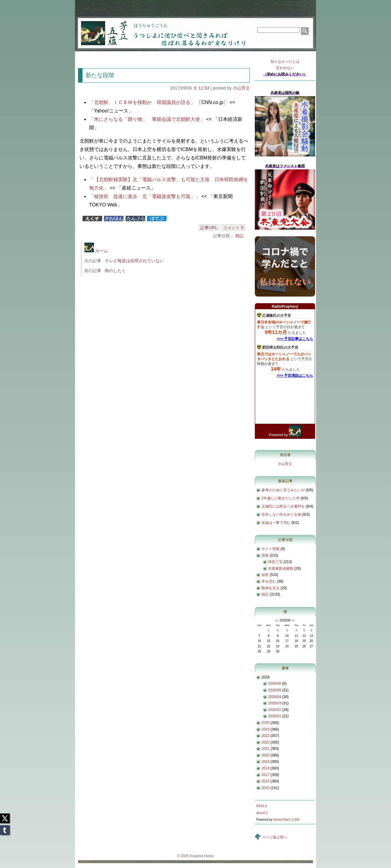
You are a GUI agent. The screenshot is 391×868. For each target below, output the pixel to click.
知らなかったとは (285, 65)
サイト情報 (271, 549)
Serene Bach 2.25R (286, 820)
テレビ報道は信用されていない (134, 261)
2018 (266, 768)
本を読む (269, 581)
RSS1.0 (261, 806)
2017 (266, 775)
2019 (266, 762)
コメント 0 (233, 228)
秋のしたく (115, 271)
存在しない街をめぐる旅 (281, 514)
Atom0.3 (262, 813)
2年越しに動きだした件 (281, 498)
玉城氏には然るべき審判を (283, 506)
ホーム (96, 251)
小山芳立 (241, 88)
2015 (266, 788)
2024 (266, 729)
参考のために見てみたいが (283, 490)
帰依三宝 (275, 562)
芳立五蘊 (100, 29)
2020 (266, 755)
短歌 (265, 575)
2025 (266, 723)
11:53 (204, 88)
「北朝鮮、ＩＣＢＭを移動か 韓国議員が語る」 (142, 102)
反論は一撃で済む (276, 523)
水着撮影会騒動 (281, 568)
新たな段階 (100, 75)
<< (277, 620)
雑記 (239, 236)
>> (293, 620)
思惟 (265, 555)
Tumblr (5, 828)
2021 (266, 749)
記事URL (209, 228)
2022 (266, 742)
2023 (266, 736)
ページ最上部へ (275, 837)
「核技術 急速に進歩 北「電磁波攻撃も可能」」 (145, 196)
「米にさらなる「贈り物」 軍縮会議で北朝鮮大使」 (147, 119)
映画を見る (271, 588)
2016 (266, 781)
